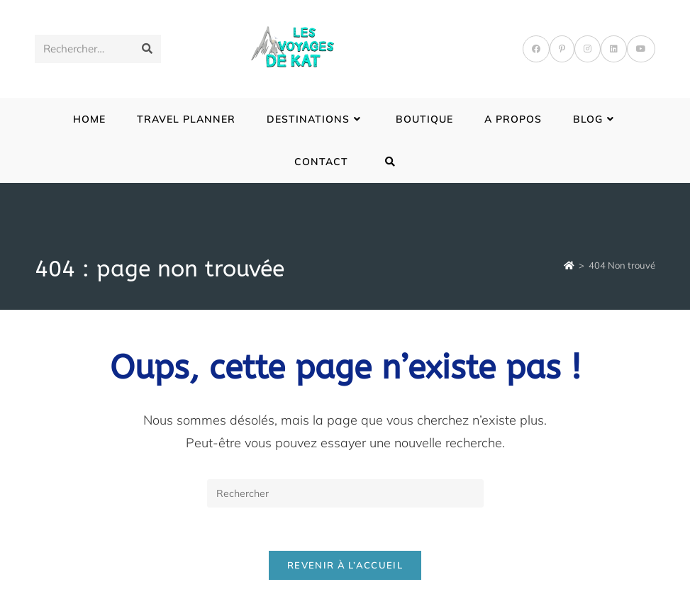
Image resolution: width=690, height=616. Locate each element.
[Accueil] (569, 265)
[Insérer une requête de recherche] (345, 493)
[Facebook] (536, 49)
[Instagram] (588, 49)
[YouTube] (641, 49)
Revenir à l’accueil (345, 565)
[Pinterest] (562, 49)
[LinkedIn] (614, 49)
